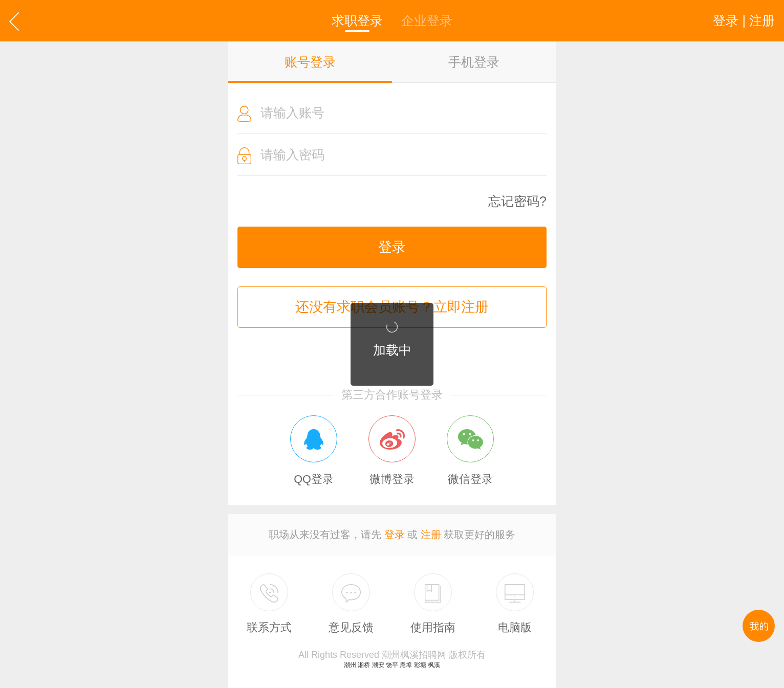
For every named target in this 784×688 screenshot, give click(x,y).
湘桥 (364, 665)
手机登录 (474, 62)
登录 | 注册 (744, 20)
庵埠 (406, 665)
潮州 (350, 665)
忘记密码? (517, 201)
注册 (431, 535)
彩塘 (420, 665)
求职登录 (357, 20)
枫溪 (434, 665)
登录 (392, 247)
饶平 (392, 665)
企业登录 (427, 20)
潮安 (378, 665)
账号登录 (310, 62)
